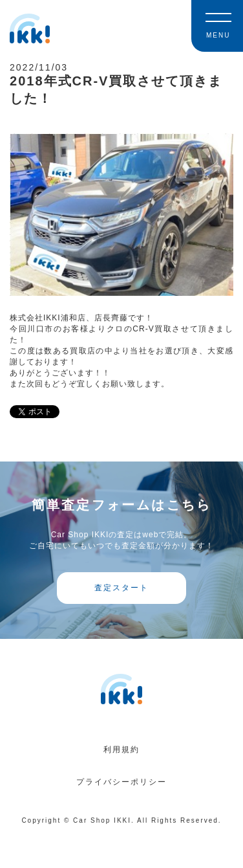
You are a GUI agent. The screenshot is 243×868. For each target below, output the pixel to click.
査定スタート (121, 588)
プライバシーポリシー (121, 782)
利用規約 (121, 750)
